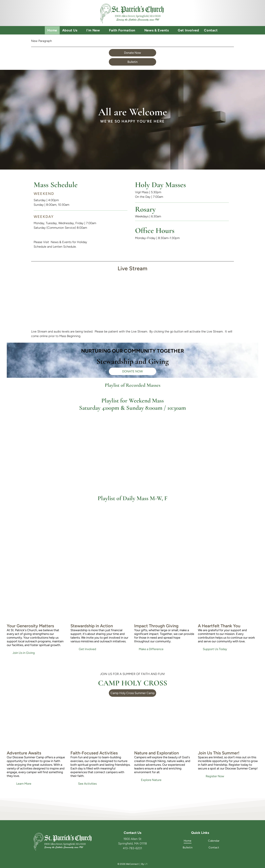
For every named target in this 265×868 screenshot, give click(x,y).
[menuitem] (52, 30)
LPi (146, 864)
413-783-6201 (132, 848)
